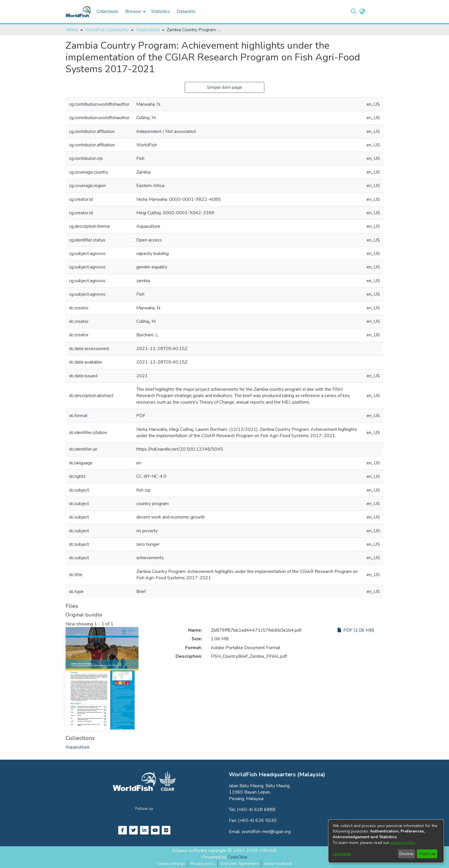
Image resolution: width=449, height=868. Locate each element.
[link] (78, 747)
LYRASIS (268, 851)
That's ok (427, 854)
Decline (406, 854)
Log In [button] (374, 11)
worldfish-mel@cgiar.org (266, 832)
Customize (342, 854)
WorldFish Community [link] (107, 30)
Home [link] (72, 30)
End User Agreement (240, 864)
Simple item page (224, 87)
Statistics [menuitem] (161, 11)
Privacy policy (203, 864)
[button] (354, 11)
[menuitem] (135, 11)
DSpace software (190, 851)
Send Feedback (278, 864)
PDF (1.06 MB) (356, 630)
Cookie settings (171, 864)
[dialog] (386, 841)
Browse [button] (133, 11)
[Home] (78, 11)
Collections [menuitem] (107, 11)
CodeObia (237, 857)
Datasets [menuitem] (186, 11)
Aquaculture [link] (148, 30)
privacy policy (402, 843)
